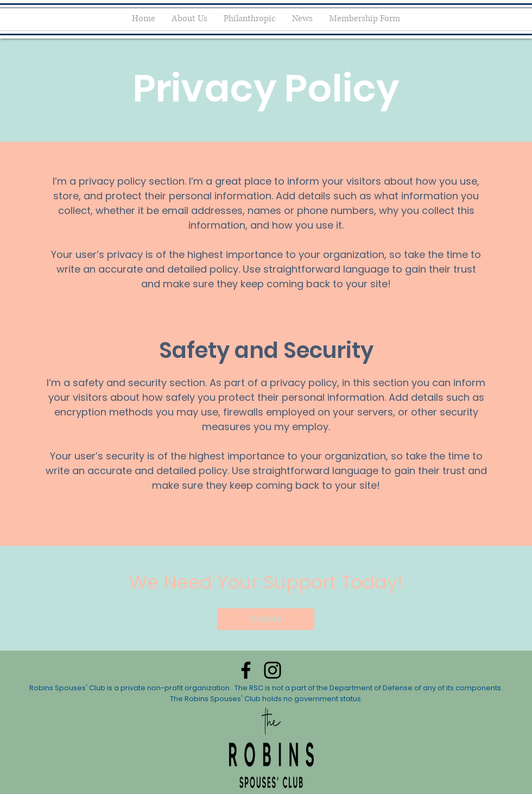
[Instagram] (273, 670)
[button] (266, 619)
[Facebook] (246, 670)
